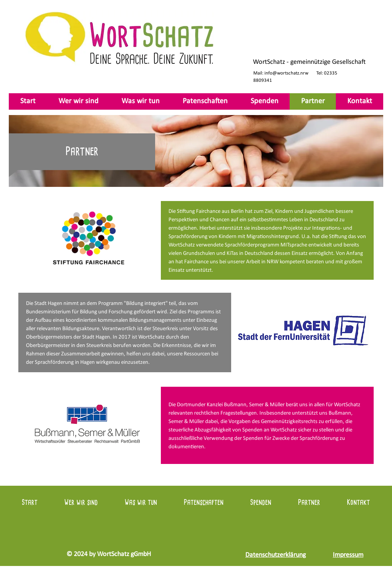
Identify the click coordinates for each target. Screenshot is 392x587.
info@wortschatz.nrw (286, 73)
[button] (141, 101)
